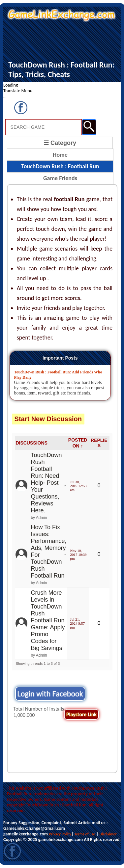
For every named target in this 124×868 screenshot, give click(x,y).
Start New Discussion (48, 419)
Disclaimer (108, 834)
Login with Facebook (50, 694)
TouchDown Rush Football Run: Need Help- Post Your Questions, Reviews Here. (46, 483)
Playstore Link (81, 714)
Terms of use (85, 834)
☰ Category (60, 143)
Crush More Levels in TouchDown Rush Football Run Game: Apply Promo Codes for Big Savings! (48, 620)
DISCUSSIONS (31, 443)
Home (60, 155)
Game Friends (60, 178)
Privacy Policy (60, 834)
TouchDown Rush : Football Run (60, 166)
